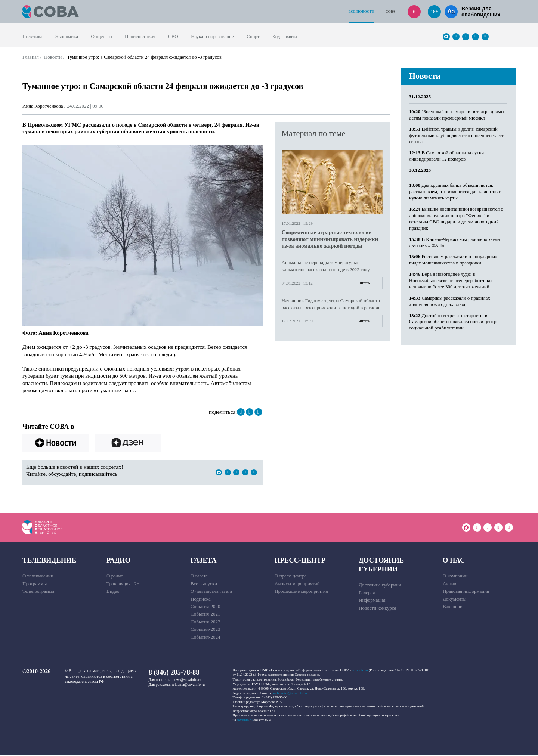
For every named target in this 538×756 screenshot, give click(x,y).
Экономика (67, 36)
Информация (372, 602)
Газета (204, 562)
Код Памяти (285, 36)
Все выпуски (204, 585)
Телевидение (49, 562)
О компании (455, 578)
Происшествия (140, 36)
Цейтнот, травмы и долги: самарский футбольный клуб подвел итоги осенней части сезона (457, 135)
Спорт (253, 36)
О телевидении (38, 578)
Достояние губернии (381, 566)
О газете (199, 578)
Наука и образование (212, 36)
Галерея (367, 594)
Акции (450, 585)
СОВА (390, 12)
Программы (35, 585)
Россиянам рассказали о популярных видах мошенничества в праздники (453, 260)
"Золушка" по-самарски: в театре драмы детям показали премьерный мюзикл (457, 115)
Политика (33, 36)
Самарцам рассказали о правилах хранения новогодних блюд (450, 301)
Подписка (201, 600)
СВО (173, 36)
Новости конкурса (377, 609)
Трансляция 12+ (123, 585)
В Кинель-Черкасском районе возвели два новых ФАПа (454, 242)
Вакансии (453, 608)
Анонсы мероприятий (297, 585)
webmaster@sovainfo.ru (290, 694)
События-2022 (205, 623)
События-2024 (205, 639)
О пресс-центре (291, 578)
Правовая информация (466, 593)
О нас (454, 562)
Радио (118, 562)
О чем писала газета (211, 593)
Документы (454, 600)
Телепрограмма (38, 593)
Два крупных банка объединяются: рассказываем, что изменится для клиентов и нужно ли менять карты (455, 191)
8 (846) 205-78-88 (174, 674)
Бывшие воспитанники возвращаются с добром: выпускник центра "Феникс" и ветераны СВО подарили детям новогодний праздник (456, 219)
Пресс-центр (300, 562)
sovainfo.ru (360, 672)
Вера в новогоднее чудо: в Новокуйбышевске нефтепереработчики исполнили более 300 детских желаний (450, 280)
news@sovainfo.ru (187, 681)
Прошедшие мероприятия (301, 593)
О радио (115, 578)
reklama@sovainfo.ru (188, 686)
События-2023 (205, 631)
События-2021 (205, 616)
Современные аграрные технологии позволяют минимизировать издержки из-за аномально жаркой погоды (330, 239)
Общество (101, 36)
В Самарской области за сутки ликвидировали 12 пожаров (446, 156)
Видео (113, 593)
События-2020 (205, 608)
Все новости (361, 12)
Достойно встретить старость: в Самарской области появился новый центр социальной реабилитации (453, 322)
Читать (362, 283)
